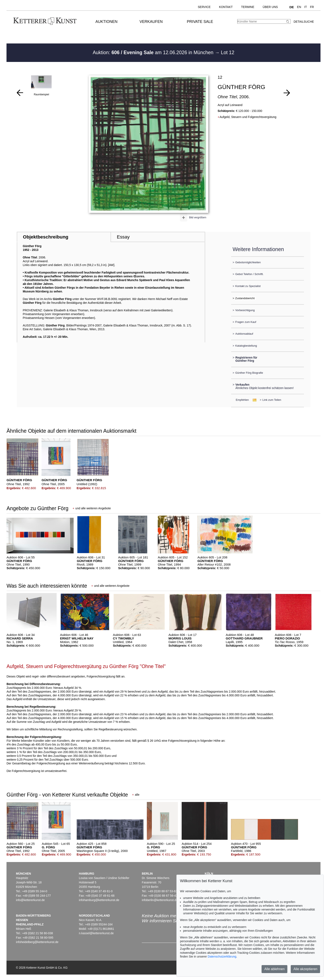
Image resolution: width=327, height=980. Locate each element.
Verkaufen (151, 22)
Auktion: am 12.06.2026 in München (154, 52)
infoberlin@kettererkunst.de (160, 900)
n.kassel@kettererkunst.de (96, 933)
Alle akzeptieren (305, 969)
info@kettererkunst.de (30, 900)
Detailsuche (304, 22)
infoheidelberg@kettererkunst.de (37, 942)
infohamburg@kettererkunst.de (99, 900)
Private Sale (200, 22)
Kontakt (226, 7)
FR (312, 7)
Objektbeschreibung (46, 237)
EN (299, 7)
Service (204, 7)
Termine (248, 7)
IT (306, 7)
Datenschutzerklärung (222, 956)
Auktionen (106, 22)
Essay (123, 237)
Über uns (270, 7)
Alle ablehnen (274, 969)
